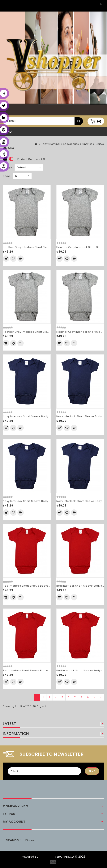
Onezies (87, 144)
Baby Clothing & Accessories (60, 144)
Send (92, 771)
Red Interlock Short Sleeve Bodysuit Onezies (33, 586)
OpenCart (47, 857)
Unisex (100, 144)
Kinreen (31, 840)
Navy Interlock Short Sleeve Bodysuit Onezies (34, 416)
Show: (7, 176)
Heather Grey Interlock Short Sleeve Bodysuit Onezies (40, 247)
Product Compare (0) (31, 159)
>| (101, 697)
